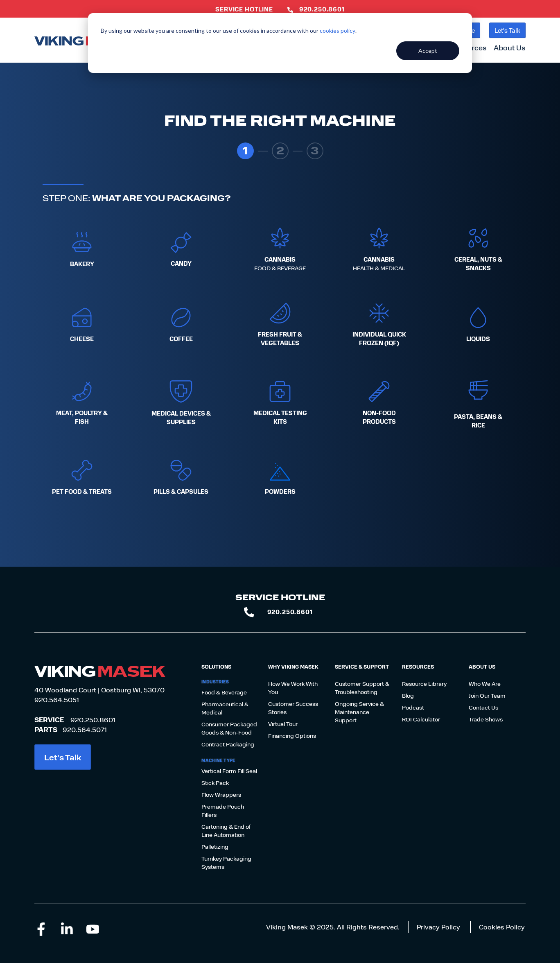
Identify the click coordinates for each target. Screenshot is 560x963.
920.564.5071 (85, 729)
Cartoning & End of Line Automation (226, 831)
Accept (428, 51)
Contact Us (483, 707)
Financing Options (292, 736)
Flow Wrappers (221, 795)
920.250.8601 (93, 720)
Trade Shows (486, 719)
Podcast (413, 707)
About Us (510, 47)
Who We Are (485, 684)
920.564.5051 (57, 700)
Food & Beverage (224, 692)
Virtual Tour (283, 724)
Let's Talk (507, 30)
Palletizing (215, 847)
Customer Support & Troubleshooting (362, 688)
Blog (408, 695)
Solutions (216, 667)
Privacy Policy (438, 927)
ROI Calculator (421, 719)
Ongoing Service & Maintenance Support (359, 712)
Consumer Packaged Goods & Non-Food (229, 728)
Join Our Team (487, 695)
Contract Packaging (228, 744)
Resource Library (424, 684)
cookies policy (338, 31)
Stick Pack (215, 783)
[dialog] (280, 43)
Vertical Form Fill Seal (229, 771)
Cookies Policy (502, 927)
